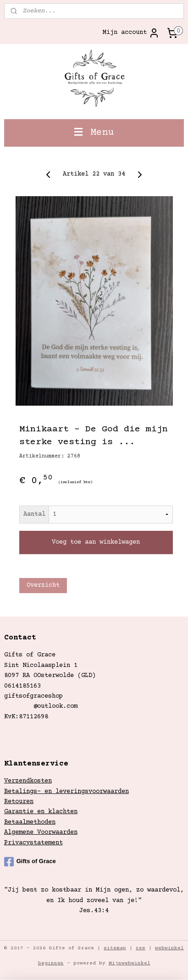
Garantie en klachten (41, 812)
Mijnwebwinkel (130, 963)
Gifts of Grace (30, 862)
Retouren (19, 802)
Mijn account (131, 33)
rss (141, 948)
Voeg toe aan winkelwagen (96, 542)
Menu (94, 133)
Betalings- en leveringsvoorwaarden (66, 792)
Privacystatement (33, 843)
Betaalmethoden (30, 822)
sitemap (115, 948)
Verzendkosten (28, 781)
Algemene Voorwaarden (41, 832)
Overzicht (43, 585)
